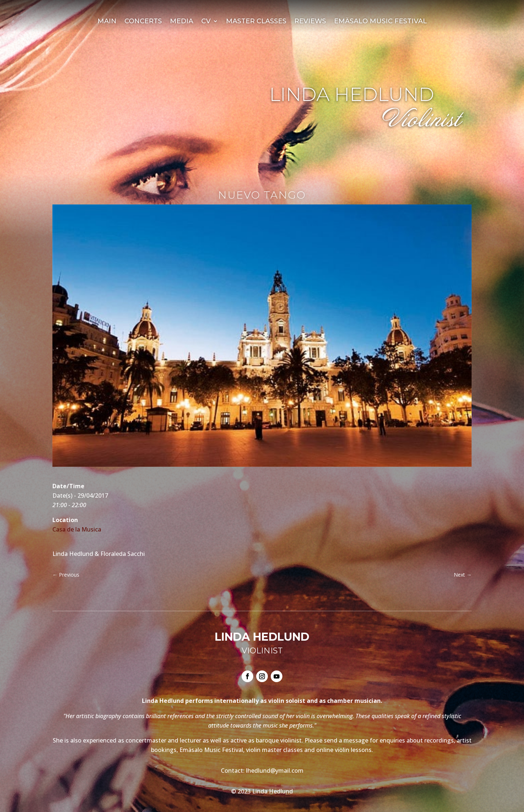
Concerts (143, 22)
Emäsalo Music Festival (380, 22)
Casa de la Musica (77, 529)
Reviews (310, 22)
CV (206, 22)
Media (182, 22)
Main (107, 22)
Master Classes (256, 22)
